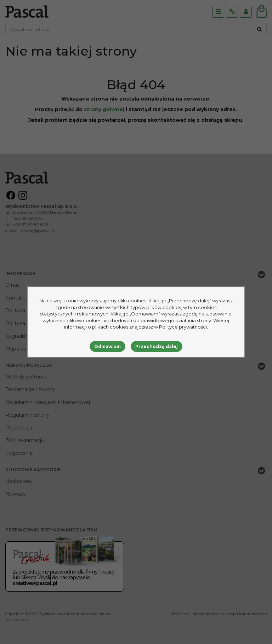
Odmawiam (107, 346)
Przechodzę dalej (157, 346)
